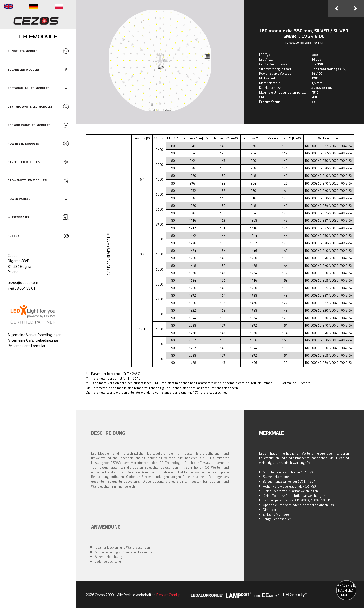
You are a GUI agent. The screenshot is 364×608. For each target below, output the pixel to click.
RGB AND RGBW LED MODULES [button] (29, 125)
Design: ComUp (168, 595)
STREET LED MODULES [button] (24, 162)
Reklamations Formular (27, 346)
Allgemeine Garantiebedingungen (34, 340)
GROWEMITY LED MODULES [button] (27, 180)
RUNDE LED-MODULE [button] (22, 51)
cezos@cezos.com (23, 283)
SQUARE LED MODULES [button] (24, 69)
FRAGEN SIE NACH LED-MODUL (346, 590)
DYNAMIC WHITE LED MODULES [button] (30, 106)
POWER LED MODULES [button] (23, 143)
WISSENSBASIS (18, 217)
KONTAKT (14, 236)
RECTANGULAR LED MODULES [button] (28, 88)
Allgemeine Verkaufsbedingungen (35, 335)
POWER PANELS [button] (19, 199)
